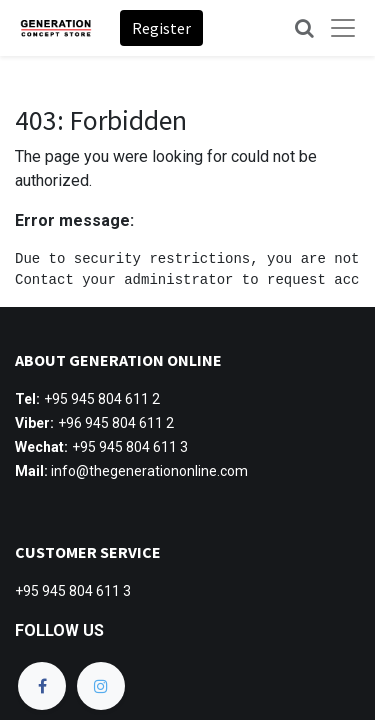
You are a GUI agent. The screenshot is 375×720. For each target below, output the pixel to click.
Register (161, 28)
